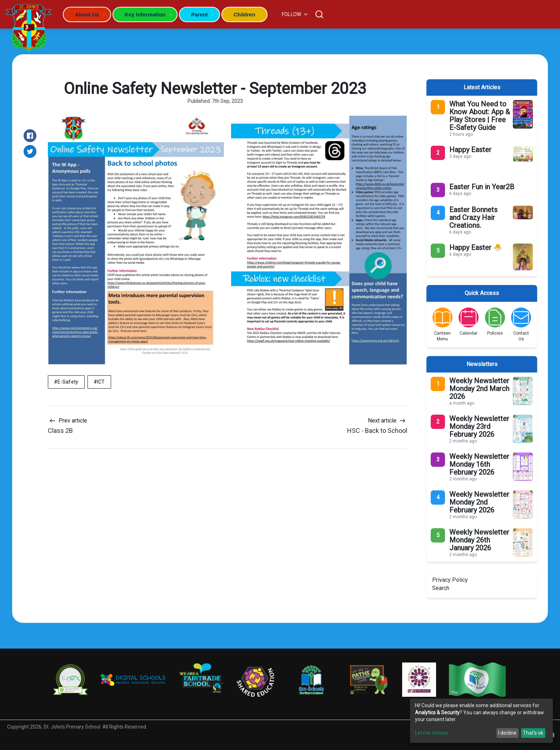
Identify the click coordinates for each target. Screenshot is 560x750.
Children (244, 14)
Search (441, 588)
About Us (87, 14)
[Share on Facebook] (30, 136)
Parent (199, 14)
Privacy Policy (450, 580)
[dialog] (481, 721)
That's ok (533, 733)
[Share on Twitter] (30, 151)
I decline (507, 733)
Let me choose (432, 733)
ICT (101, 382)
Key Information (145, 14)
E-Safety (68, 382)
